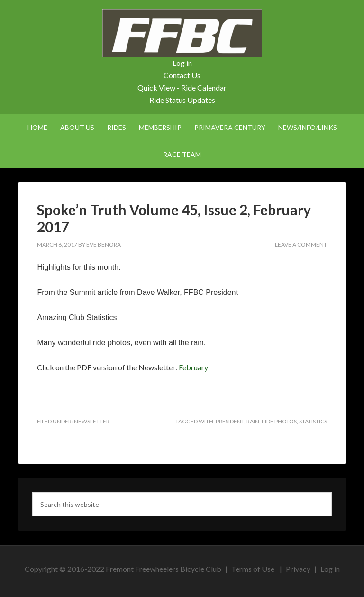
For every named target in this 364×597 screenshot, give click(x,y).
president (230, 421)
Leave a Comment (301, 244)
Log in (182, 63)
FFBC (182, 33)
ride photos (279, 421)
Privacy (298, 569)
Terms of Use (253, 569)
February (193, 367)
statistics (313, 421)
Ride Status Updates (182, 100)
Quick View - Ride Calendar (182, 87)
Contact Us (182, 75)
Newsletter (92, 421)
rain (253, 421)
